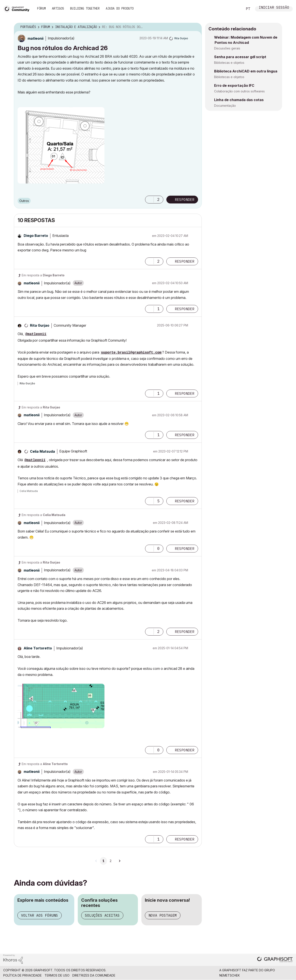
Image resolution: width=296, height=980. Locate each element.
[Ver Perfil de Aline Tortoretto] (38, 648)
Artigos (58, 8)
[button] (61, 145)
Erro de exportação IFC (234, 85)
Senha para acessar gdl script (240, 57)
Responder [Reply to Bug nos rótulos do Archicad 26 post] (185, 200)
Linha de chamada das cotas (239, 100)
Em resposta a (43, 275)
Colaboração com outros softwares (239, 91)
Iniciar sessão (274, 8)
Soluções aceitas (102, 915)
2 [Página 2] (111, 861)
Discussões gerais (227, 48)
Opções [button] (196, 27)
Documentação (225, 106)
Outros (24, 201)
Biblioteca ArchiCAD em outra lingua (246, 71)
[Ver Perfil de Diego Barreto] (36, 236)
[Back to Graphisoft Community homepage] (18, 8)
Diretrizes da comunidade (94, 975)
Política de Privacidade (22, 975)
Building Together (85, 8)
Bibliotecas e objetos (229, 63)
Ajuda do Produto (120, 8)
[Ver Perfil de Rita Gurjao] (181, 38)
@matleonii (36, 334)
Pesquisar (235, 9)
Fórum (41, 8)
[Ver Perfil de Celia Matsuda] (42, 451)
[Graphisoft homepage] (275, 960)
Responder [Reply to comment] (185, 261)
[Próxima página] (119, 861)
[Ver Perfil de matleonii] (36, 38)
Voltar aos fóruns (40, 915)
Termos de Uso (57, 975)
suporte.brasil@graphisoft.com (131, 353)
